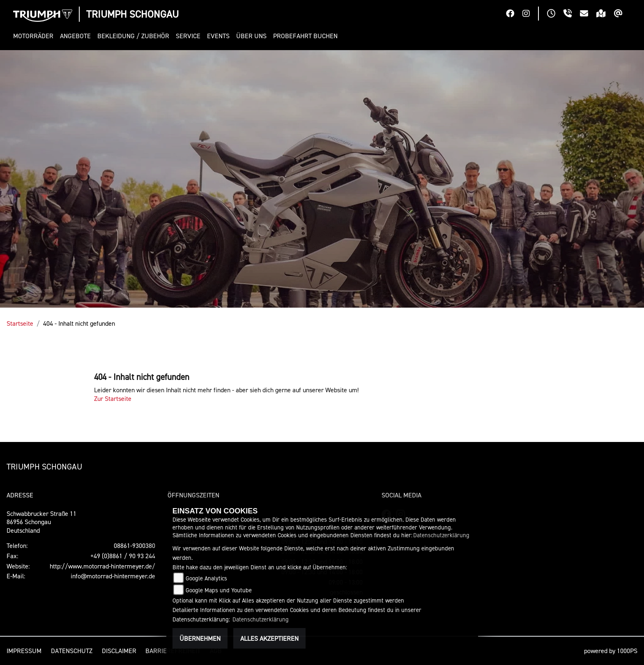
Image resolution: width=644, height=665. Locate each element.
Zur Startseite (113, 398)
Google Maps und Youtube (219, 590)
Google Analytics (206, 578)
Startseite (20, 323)
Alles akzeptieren (269, 638)
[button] (35, 36)
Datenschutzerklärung (441, 535)
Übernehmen (200, 638)
